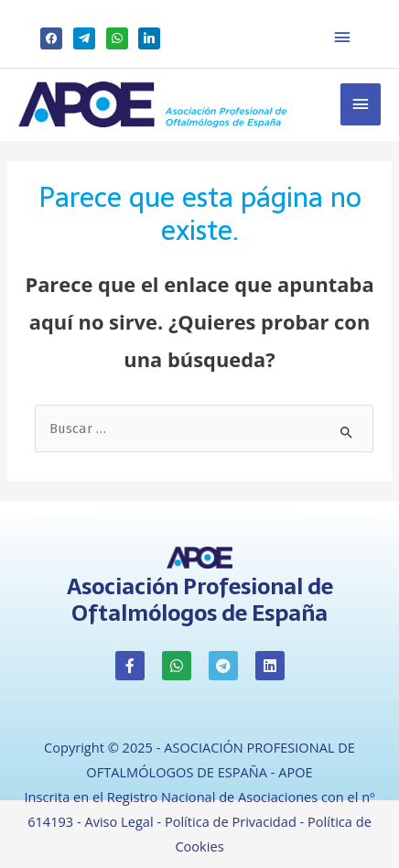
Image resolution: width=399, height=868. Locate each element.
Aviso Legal (119, 821)
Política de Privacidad (231, 821)
